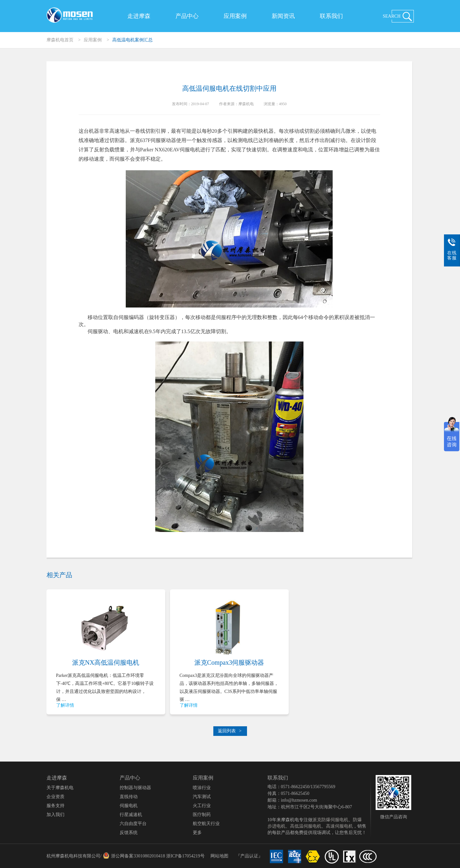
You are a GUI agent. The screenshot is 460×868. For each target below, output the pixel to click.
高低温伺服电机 (306, 826)
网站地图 (219, 856)
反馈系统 (129, 833)
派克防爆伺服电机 (330, 820)
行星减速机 (131, 815)
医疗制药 (202, 815)
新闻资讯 (283, 16)
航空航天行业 (206, 824)
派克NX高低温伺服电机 (106, 662)
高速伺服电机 (339, 826)
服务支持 (55, 806)
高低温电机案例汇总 (132, 40)
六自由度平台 (133, 824)
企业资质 (55, 797)
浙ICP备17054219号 (185, 856)
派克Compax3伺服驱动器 (229, 662)
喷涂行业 (202, 788)
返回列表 (230, 731)
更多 (197, 833)
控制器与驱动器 (135, 788)
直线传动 (129, 797)
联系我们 (331, 16)
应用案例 (235, 16)
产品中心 (187, 16)
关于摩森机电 (60, 788)
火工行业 (202, 806)
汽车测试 (202, 797)
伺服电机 (129, 806)
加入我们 (55, 815)
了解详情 (65, 705)
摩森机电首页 (60, 40)
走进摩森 (139, 16)
